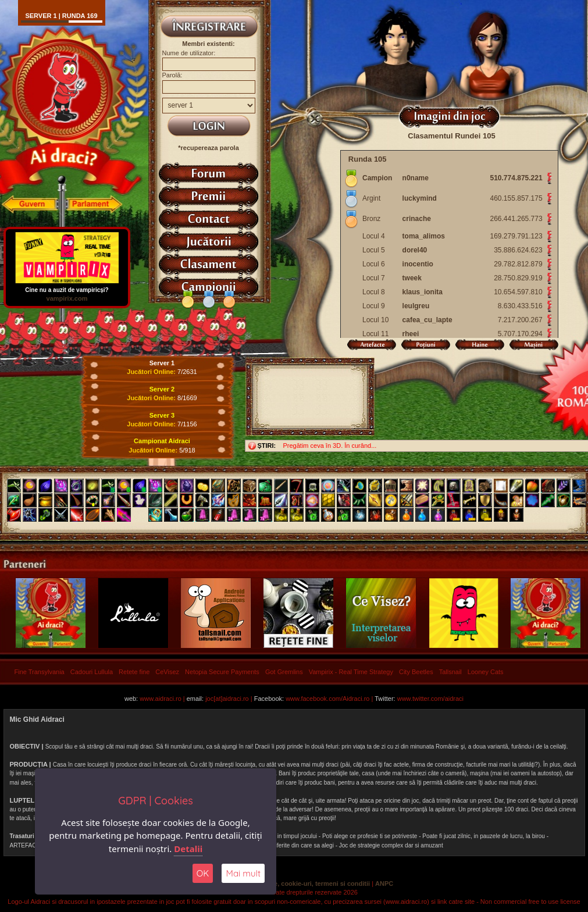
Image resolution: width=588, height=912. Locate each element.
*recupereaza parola (209, 148)
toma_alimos (424, 236)
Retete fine (134, 672)
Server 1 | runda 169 (61, 16)
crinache (417, 219)
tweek (412, 278)
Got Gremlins (284, 672)
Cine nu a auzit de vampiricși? (67, 287)
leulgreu (416, 306)
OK (203, 873)
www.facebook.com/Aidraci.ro (327, 699)
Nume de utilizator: (189, 53)
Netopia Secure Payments (222, 672)
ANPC (384, 883)
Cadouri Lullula (92, 672)
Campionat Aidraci (162, 441)
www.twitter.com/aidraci (430, 699)
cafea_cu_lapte (427, 320)
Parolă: (172, 75)
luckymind (420, 198)
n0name (416, 178)
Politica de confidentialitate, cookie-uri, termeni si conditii (282, 883)
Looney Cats (486, 672)
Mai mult (243, 873)
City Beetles (416, 672)
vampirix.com (67, 298)
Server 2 (162, 389)
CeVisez (167, 672)
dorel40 (415, 250)
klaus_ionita (423, 292)
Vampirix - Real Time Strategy (351, 672)
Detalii (188, 849)
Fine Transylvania (40, 672)
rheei (411, 334)
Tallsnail (450, 672)
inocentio (418, 264)
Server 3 (162, 415)
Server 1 (162, 363)
